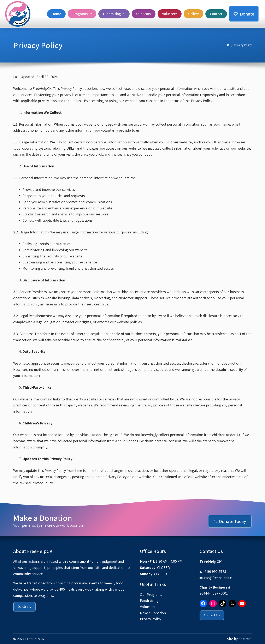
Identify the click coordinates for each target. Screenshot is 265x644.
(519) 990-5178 (215, 571)
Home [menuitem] (56, 14)
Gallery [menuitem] (193, 14)
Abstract (245, 639)
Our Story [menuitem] (144, 14)
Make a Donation (153, 613)
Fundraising (149, 600)
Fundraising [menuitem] (115, 14)
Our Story (24, 607)
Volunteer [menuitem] (170, 14)
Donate (244, 14)
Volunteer (148, 607)
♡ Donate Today (230, 521)
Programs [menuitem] (83, 14)
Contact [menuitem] (216, 14)
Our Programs (151, 594)
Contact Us (212, 615)
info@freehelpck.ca (218, 578)
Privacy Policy (151, 619)
